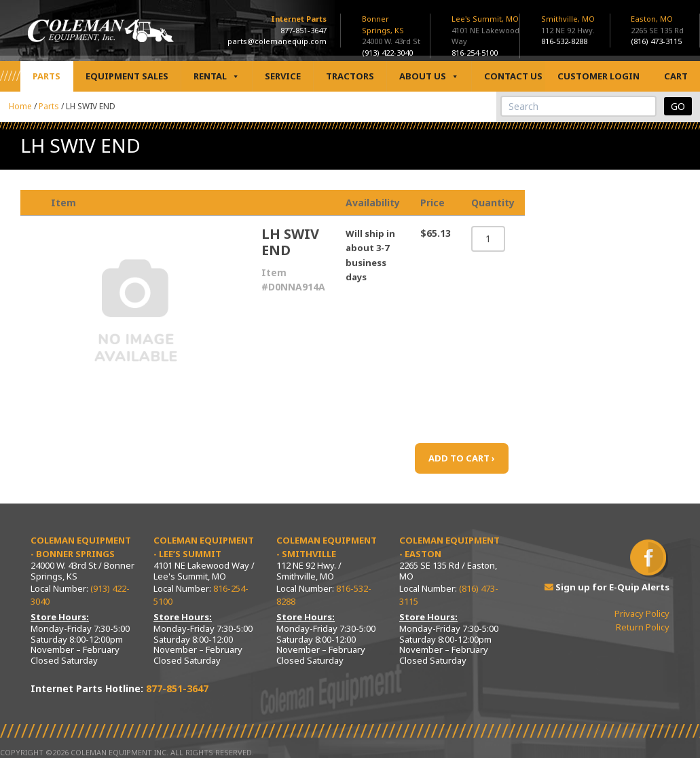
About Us (429, 76)
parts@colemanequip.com (277, 41)
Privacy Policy (642, 613)
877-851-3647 (303, 30)
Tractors (350, 76)
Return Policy (643, 627)
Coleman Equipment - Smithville (327, 547)
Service (283, 76)
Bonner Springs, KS (383, 24)
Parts (47, 76)
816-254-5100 (475, 53)
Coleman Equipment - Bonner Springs (81, 547)
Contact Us (513, 76)
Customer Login (598, 76)
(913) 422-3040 (387, 53)
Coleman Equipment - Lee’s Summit (204, 547)
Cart (676, 76)
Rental (217, 76)
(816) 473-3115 (656, 41)
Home (20, 106)
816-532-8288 (564, 41)
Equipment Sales (127, 76)
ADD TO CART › (462, 458)
